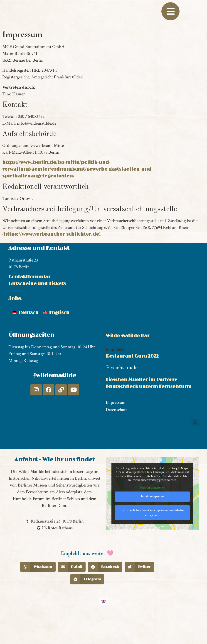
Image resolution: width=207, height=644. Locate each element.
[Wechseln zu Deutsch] (26, 344)
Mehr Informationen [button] (153, 518)
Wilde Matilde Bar (128, 367)
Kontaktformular (29, 307)
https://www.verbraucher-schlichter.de (51, 265)
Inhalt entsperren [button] (152, 527)
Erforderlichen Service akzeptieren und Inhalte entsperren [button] (153, 544)
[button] (195, 453)
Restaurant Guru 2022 (132, 387)
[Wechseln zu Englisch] (56, 344)
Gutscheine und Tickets (37, 314)
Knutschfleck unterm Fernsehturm (149, 417)
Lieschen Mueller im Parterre (142, 411)
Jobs (15, 329)
